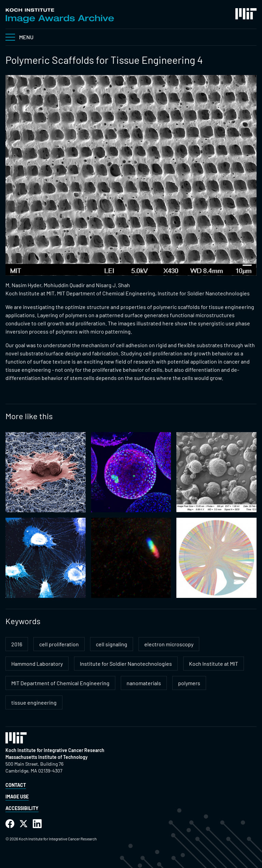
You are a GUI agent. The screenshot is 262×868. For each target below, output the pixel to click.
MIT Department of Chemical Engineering (60, 683)
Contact (16, 785)
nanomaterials (144, 683)
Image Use (17, 797)
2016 (17, 644)
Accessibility (22, 808)
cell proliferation (59, 644)
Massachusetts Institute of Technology (47, 757)
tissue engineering (34, 702)
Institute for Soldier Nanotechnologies (126, 664)
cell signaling (112, 644)
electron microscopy (169, 644)
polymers (189, 683)
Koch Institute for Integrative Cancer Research (55, 750)
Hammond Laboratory (37, 664)
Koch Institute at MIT (214, 664)
